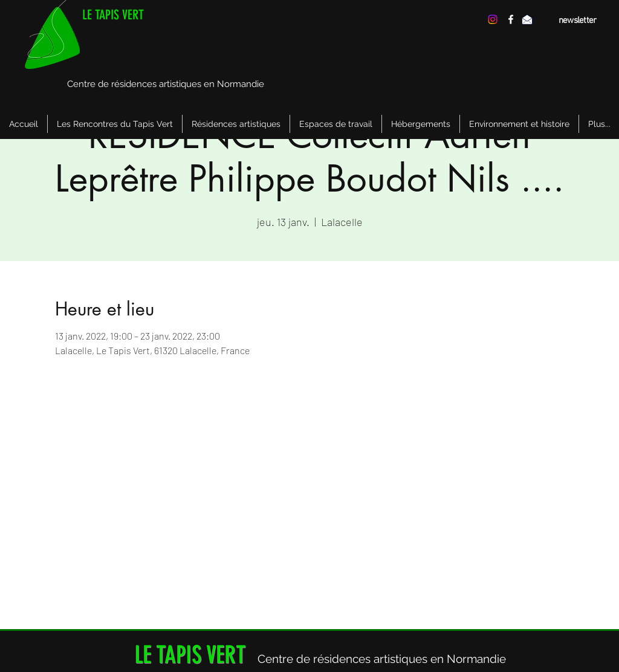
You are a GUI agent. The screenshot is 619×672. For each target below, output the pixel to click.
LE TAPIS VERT (113, 15)
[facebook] (511, 19)
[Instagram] (493, 19)
